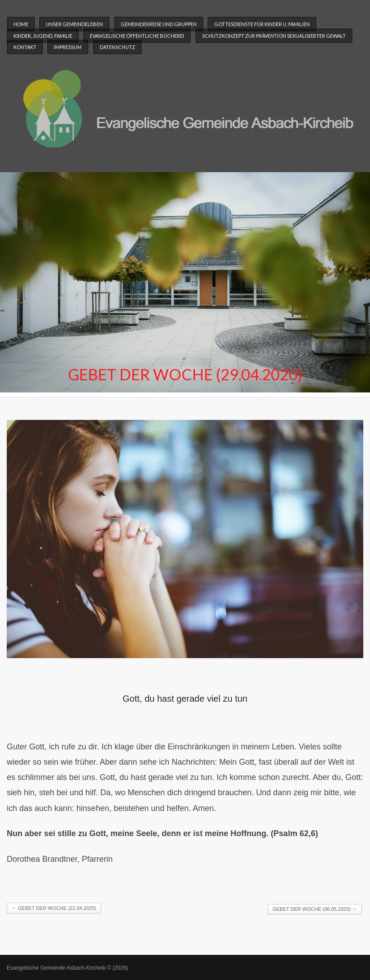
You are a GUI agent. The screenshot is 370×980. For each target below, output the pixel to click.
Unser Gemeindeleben (74, 24)
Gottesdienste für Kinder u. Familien (262, 24)
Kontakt (25, 47)
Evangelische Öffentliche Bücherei (137, 36)
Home (21, 24)
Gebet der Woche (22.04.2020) (54, 908)
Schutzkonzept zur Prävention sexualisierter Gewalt (274, 36)
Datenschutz (117, 47)
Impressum (68, 47)
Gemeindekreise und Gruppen (159, 24)
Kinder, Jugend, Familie (43, 36)
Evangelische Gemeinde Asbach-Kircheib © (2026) (67, 968)
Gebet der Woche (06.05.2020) (315, 909)
